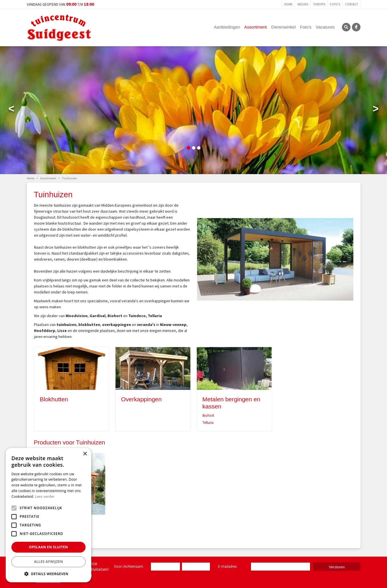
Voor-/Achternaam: (129, 566)
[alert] (48, 515)
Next (376, 110)
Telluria (208, 423)
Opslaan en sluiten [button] (49, 547)
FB (356, 27)
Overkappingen (141, 399)
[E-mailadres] (280, 567)
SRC (346, 27)
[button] (48, 574)
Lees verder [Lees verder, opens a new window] (45, 497)
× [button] (85, 454)
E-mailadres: (229, 567)
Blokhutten (54, 399)
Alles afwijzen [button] (48, 562)
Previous (11, 110)
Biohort (208, 415)
